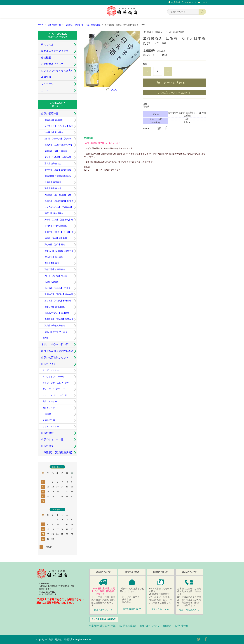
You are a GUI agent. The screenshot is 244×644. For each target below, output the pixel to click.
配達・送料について (103, 610)
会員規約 (167, 626)
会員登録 (176, 2)
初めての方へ (49, 44)
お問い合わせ (181, 626)
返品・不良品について (189, 610)
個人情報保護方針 (128, 626)
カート (204, 2)
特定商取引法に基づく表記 (102, 626)
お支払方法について (52, 64)
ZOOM (114, 90)
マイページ (190, 2)
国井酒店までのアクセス (55, 51)
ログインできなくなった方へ (57, 71)
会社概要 (46, 58)
